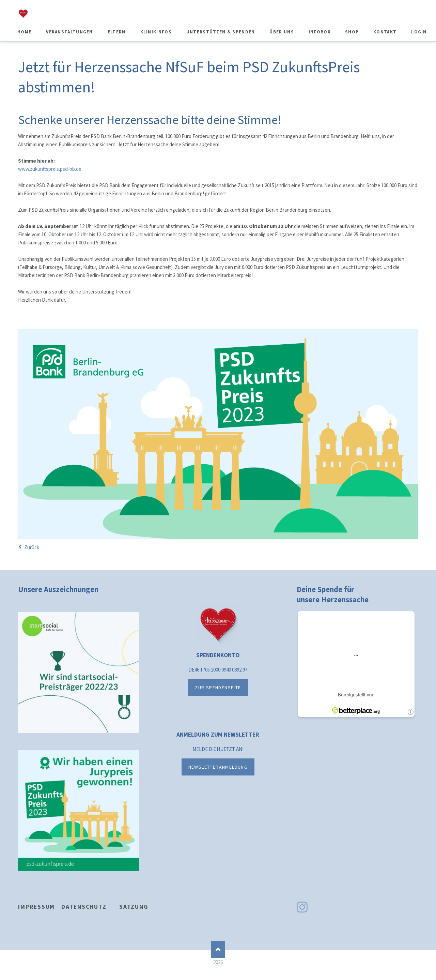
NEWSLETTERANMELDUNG (218, 767)
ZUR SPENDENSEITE (218, 688)
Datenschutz (84, 907)
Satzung (134, 907)
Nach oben (218, 950)
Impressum (36, 907)
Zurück (32, 547)
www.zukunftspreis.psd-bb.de (50, 169)
